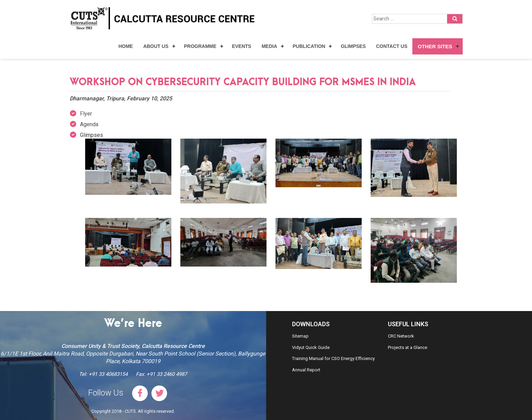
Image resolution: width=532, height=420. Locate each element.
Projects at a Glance (408, 347)
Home (126, 46)
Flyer (86, 114)
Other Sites (435, 46)
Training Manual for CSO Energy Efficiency (333, 358)
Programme (200, 46)
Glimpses (353, 46)
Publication (309, 46)
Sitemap (300, 336)
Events (242, 46)
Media (269, 46)
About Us (156, 46)
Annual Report (306, 370)
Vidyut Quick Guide (311, 347)
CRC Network (401, 336)
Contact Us (392, 46)
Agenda (89, 124)
